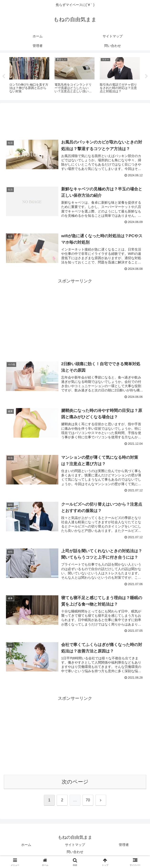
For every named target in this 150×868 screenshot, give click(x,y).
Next (146, 76)
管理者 (124, 846)
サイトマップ (75, 846)
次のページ (75, 782)
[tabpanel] (29, 76)
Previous (4, 76)
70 (88, 801)
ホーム (26, 846)
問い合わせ (75, 853)
